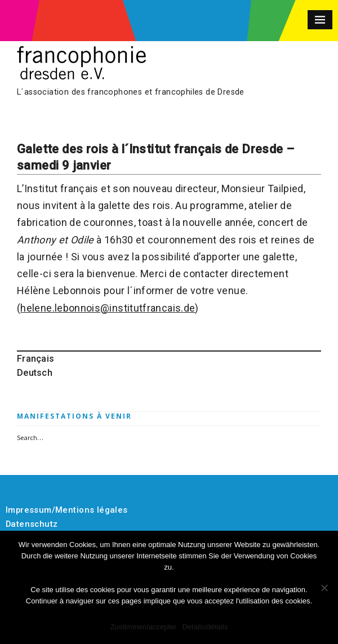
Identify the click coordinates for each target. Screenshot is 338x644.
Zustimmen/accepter (144, 627)
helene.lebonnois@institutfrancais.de (108, 308)
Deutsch (35, 373)
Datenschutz (32, 524)
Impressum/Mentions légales (67, 510)
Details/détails (205, 627)
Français (35, 359)
